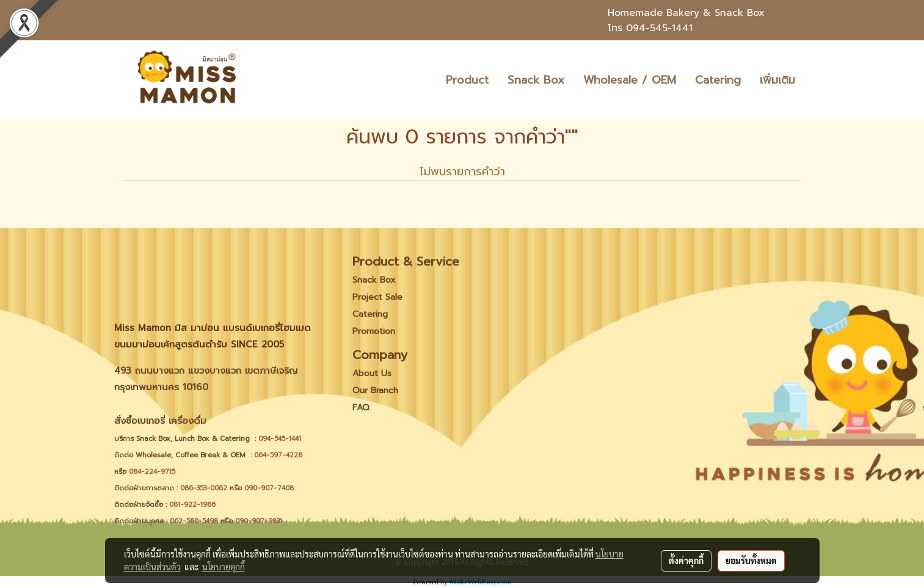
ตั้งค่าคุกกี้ (686, 561)
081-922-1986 (192, 505)
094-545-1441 (659, 28)
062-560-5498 (194, 521)
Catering (718, 80)
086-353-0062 (204, 488)
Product (467, 80)
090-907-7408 (270, 488)
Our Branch (375, 390)
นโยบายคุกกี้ (224, 567)
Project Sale (377, 297)
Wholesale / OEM (630, 80)
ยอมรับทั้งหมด (751, 561)
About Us (372, 373)
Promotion (374, 331)
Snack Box (536, 80)
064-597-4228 (278, 455)
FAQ (361, 408)
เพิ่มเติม (777, 80)
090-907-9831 (259, 521)
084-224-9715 (152, 472)
